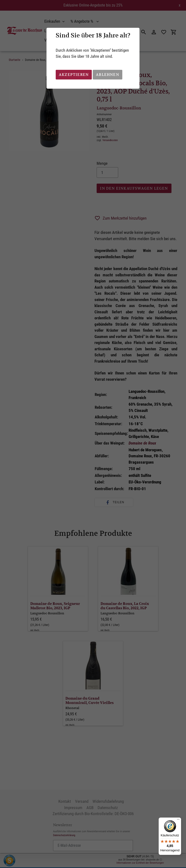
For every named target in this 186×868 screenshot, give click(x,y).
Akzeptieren (74, 75)
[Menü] (178, 820)
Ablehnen (108, 75)
